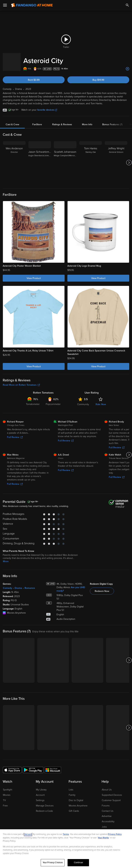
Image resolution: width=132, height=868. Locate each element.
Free (5, 802)
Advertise (107, 813)
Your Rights (103, 838)
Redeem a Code (44, 808)
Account (40, 792)
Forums (106, 802)
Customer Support (111, 797)
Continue (78, 862)
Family (72, 792)
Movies (7, 792)
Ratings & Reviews (62, 121)
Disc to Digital (76, 797)
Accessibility (108, 818)
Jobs (104, 823)
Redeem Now (102, 588)
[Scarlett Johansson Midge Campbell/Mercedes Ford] (65, 159)
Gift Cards (74, 808)
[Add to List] (128, 65)
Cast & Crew (12, 121)
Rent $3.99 (34, 76)
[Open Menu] (5, 5)
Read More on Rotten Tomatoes (21, 381)
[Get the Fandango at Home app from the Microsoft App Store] (53, 766)
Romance (30, 585)
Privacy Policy (115, 834)
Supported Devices (112, 792)
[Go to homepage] (32, 5)
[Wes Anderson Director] (14, 159)
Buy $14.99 (98, 76)
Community (83, 401)
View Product (34, 275)
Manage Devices (45, 802)
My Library (41, 786)
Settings (40, 797)
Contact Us (108, 808)
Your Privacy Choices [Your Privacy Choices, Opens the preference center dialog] (53, 862)
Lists (71, 786)
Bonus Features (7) (112, 121)
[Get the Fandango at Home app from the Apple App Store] (12, 766)
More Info (87, 121)
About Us (107, 786)
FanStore (37, 121)
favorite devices (47, 106)
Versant (28, 834)
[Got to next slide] (129, 159)
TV (4, 797)
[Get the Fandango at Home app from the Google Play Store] (33, 766)
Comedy (7, 585)
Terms (66, 834)
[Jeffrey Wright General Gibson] (116, 159)
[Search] (127, 5)
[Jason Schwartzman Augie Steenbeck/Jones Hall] (40, 159)
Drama (18, 585)
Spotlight (8, 786)
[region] (66, 849)
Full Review (15, 434)
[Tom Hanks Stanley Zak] (91, 159)
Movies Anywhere (78, 802)
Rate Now (101, 401)
